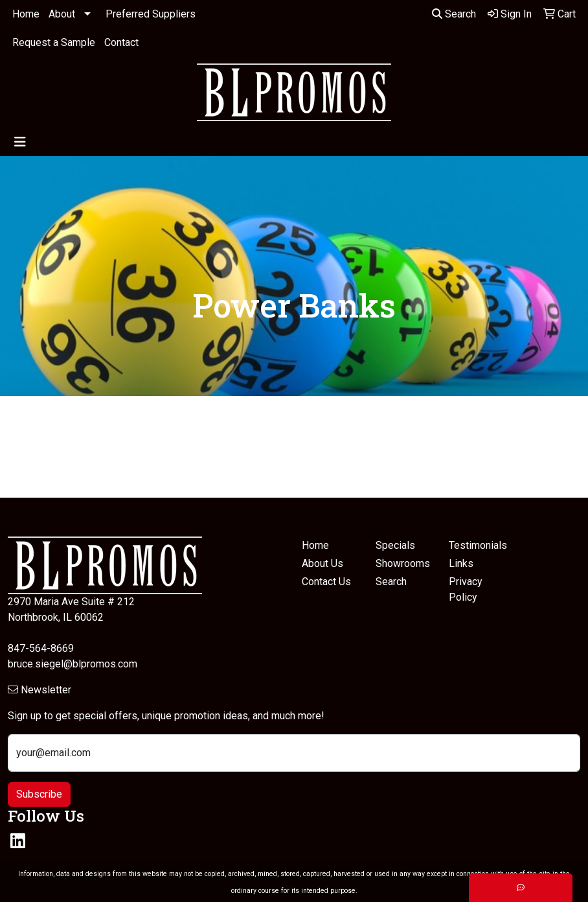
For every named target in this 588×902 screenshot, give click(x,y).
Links (461, 563)
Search (454, 14)
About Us (322, 563)
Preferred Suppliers (151, 14)
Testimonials (478, 545)
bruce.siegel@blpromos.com (73, 664)
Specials (395, 545)
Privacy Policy (466, 589)
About (62, 14)
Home (26, 14)
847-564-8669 (41, 648)
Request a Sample (54, 42)
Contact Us (326, 582)
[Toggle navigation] (20, 142)
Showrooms (403, 563)
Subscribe (39, 794)
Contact (121, 42)
